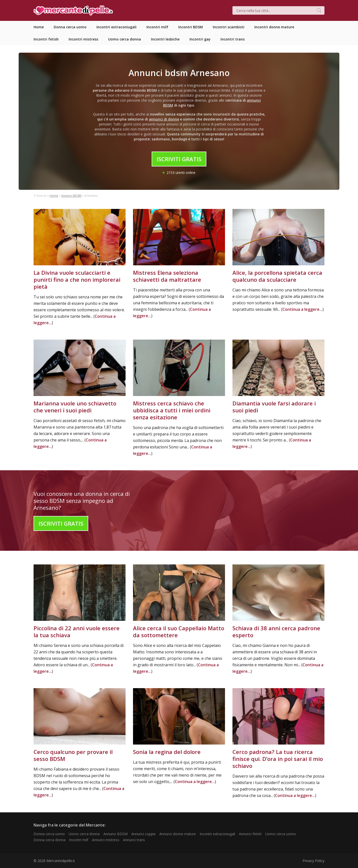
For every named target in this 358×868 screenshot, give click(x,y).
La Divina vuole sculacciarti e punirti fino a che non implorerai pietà (77, 279)
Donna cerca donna (49, 840)
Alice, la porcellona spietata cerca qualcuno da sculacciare (277, 276)
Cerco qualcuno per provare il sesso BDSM (73, 755)
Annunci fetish (250, 834)
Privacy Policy (313, 861)
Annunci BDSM (71, 196)
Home (54, 196)
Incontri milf (79, 840)
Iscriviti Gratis (179, 159)
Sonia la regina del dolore (167, 752)
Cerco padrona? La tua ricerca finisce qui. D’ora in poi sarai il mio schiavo (278, 759)
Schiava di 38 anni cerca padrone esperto (276, 631)
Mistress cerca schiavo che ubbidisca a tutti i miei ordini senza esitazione (172, 410)
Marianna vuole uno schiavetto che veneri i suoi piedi (75, 407)
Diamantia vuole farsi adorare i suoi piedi (274, 407)
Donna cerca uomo (49, 834)
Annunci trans (134, 840)
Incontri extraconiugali (217, 834)
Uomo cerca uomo (281, 834)
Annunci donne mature (178, 834)
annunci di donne (164, 119)
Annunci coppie (143, 834)
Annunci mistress (106, 840)
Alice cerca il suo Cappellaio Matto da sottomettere (179, 631)
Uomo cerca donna (84, 834)
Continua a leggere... (302, 309)
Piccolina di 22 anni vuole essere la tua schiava (77, 631)
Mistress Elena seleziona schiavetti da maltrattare (167, 276)
